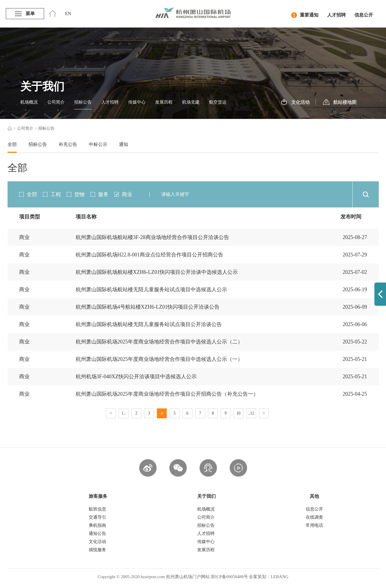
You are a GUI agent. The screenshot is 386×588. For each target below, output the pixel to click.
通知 (124, 144)
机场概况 (29, 102)
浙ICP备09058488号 (229, 577)
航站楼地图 (340, 102)
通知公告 (97, 533)
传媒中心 (137, 102)
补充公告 (68, 144)
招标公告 (83, 102)
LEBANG (279, 577)
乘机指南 (97, 525)
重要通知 (305, 15)
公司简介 (56, 102)
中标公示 (98, 144)
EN (68, 13)
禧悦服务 (97, 550)
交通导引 (97, 517)
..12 (251, 413)
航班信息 (97, 509)
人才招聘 (336, 15)
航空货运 (218, 102)
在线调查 (314, 517)
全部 (12, 144)
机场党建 (191, 102)
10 (238, 413)
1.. (124, 413)
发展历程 (164, 102)
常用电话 (314, 525)
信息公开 (364, 15)
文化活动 (295, 102)
